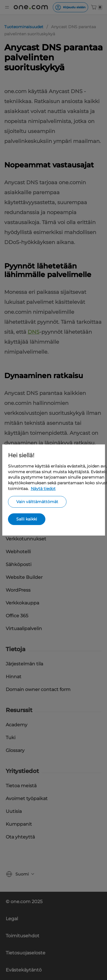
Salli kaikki (27, 519)
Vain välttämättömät (37, 502)
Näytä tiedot (43, 489)
